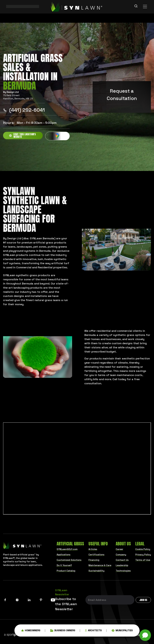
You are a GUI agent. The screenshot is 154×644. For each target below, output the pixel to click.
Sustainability (96, 571)
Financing (94, 560)
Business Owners (63, 632)
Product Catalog (66, 571)
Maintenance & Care (100, 565)
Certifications (96, 555)
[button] (145, 635)
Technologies (123, 571)
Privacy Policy (143, 555)
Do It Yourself (64, 565)
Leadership (122, 565)
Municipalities (122, 632)
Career (119, 549)
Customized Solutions (69, 560)
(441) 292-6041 (24, 110)
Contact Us (122, 560)
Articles (93, 549)
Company (121, 555)
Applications (64, 555)
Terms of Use (143, 560)
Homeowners (31, 632)
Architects (93, 632)
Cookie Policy (143, 549)
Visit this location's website (22, 135)
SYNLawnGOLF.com (67, 549)
